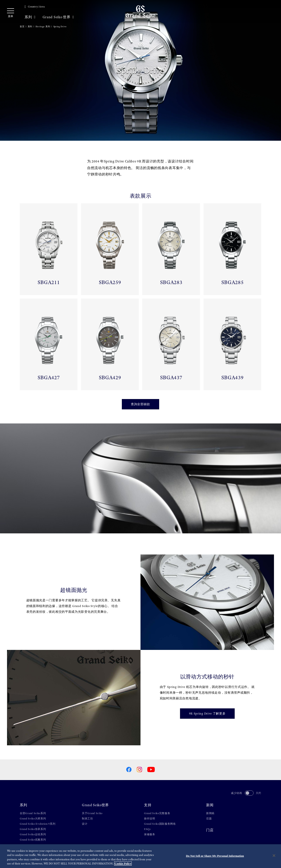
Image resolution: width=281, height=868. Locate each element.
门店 (210, 830)
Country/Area (35, 7)
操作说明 (150, 819)
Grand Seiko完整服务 (157, 813)
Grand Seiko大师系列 (33, 819)
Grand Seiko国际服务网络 (160, 824)
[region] (140, 856)
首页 (22, 26)
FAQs (147, 829)
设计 (85, 824)
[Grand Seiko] (140, 11)
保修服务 (150, 834)
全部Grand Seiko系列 (33, 813)
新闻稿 (210, 813)
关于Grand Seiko (92, 813)
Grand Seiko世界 (95, 805)
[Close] (274, 855)
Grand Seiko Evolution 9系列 (38, 824)
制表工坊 (87, 819)
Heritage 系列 (43, 26)
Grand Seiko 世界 (58, 17)
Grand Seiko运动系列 (33, 834)
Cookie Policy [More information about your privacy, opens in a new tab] (123, 863)
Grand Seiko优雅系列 (33, 840)
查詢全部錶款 (140, 404)
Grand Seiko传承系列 (33, 829)
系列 (30, 17)
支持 (148, 805)
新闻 (210, 805)
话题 (209, 819)
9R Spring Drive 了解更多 (207, 713)
